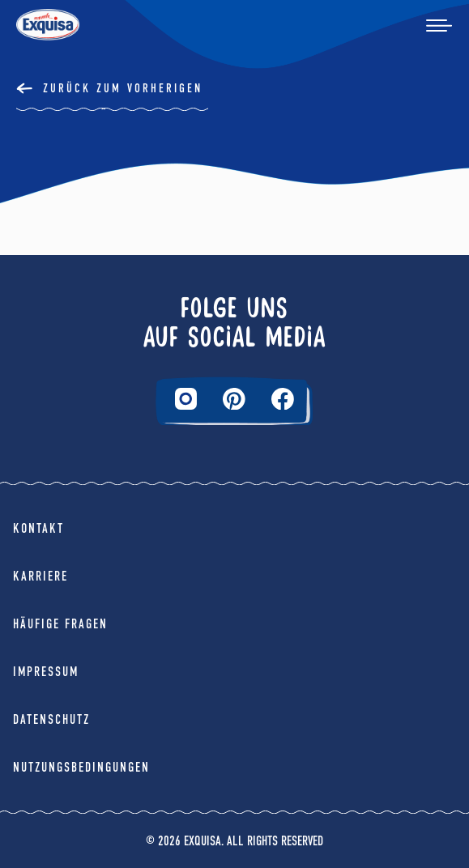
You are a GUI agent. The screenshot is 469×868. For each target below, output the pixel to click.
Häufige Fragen (60, 624)
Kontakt (38, 528)
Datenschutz (51, 719)
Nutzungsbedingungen (81, 767)
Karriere (41, 576)
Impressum (46, 672)
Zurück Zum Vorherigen (123, 88)
